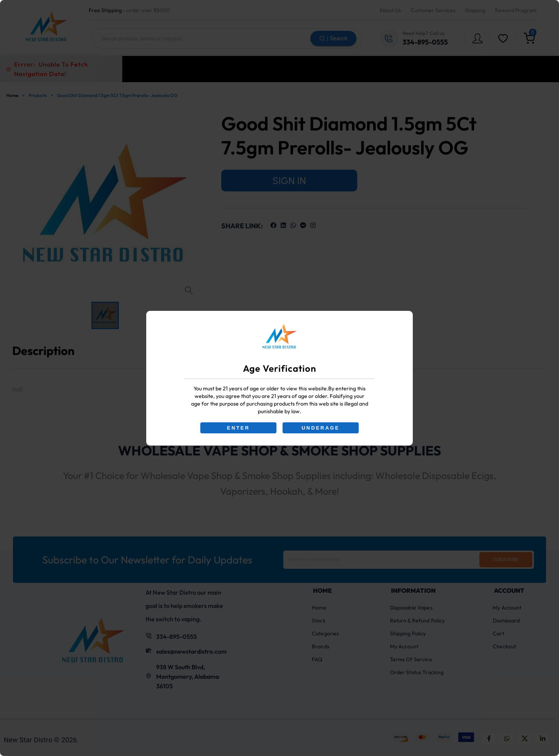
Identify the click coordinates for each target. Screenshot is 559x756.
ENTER (238, 428)
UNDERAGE (321, 428)
